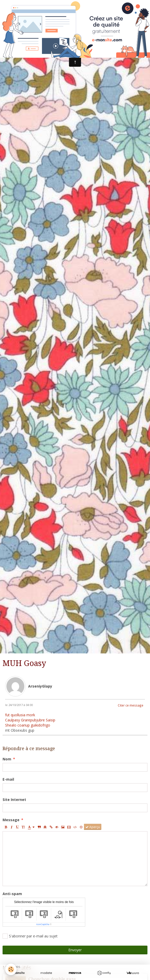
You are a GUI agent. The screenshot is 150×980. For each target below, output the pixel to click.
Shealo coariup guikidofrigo (28, 725)
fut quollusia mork (20, 715)
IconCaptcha (43, 924)
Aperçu (93, 827)
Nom (7, 759)
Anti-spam (12, 894)
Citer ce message (131, 705)
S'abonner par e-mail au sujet (30, 936)
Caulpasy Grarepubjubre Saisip (30, 720)
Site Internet (14, 800)
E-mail (8, 779)
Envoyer (75, 950)
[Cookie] (11, 969)
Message (11, 820)
